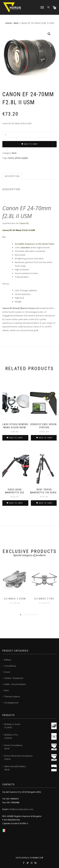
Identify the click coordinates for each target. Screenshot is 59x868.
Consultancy (10, 666)
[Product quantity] (29, 135)
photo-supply (21, 158)
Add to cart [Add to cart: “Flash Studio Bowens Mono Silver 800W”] (16, 438)
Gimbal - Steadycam (14, 678)
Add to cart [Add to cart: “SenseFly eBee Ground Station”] (46, 438)
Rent (16, 23)
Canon (11, 158)
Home (8, 23)
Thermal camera (12, 696)
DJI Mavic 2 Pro (44, 599)
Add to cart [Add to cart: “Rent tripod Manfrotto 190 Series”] (46, 503)
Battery (8, 660)
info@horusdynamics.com (21, 809)
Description (12, 176)
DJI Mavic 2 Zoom (15, 599)
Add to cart (31, 144)
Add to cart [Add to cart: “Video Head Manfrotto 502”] (16, 503)
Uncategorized (11, 703)
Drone (7, 672)
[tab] (12, 176)
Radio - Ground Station (15, 684)
